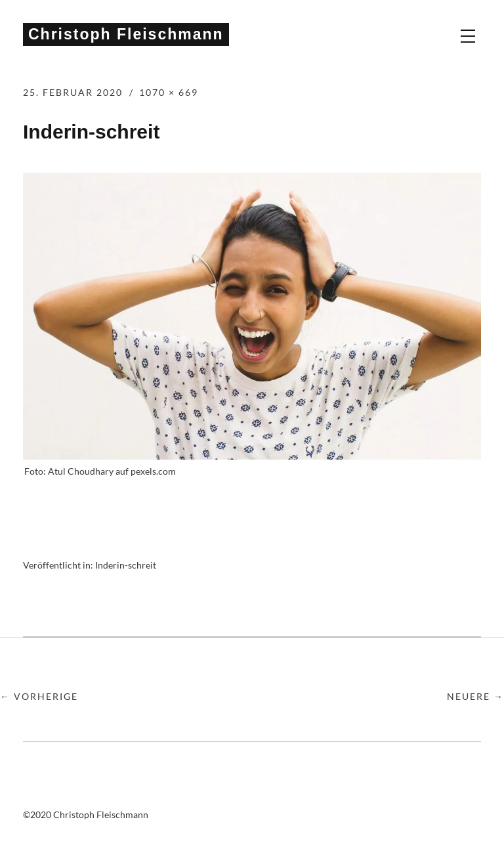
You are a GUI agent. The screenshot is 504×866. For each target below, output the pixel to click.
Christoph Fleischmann (126, 34)
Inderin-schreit (126, 565)
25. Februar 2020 (73, 92)
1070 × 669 (169, 92)
